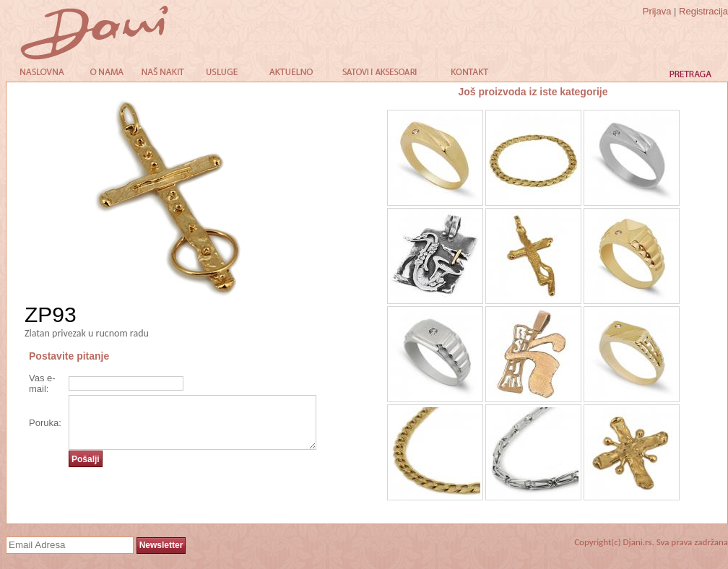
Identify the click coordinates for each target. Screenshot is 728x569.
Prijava (657, 11)
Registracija (703, 11)
